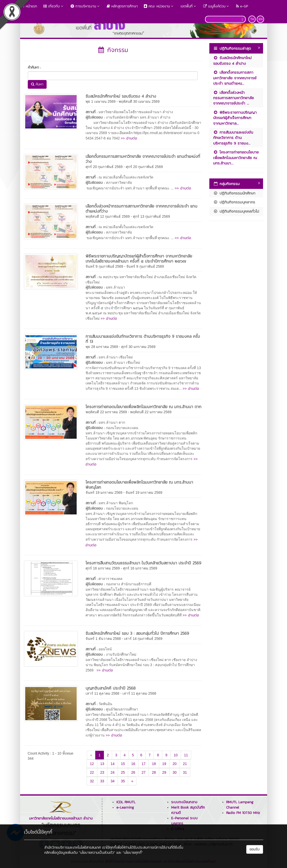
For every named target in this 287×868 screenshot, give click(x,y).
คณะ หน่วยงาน (159, 6)
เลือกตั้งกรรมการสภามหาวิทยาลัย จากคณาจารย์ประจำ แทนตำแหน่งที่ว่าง (143, 159)
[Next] (132, 781)
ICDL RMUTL (126, 802)
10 (176, 755)
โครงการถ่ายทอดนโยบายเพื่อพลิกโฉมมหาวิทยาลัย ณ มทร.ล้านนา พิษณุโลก (139, 485)
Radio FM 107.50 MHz (243, 813)
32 (92, 781)
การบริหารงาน (86, 6)
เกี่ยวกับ (54, 6)
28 (154, 772)
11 (186, 755)
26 (133, 772)
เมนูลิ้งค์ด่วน (217, 6)
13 (102, 764)
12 (92, 764)
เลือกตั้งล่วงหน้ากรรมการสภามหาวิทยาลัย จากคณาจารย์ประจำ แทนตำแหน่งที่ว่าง (141, 209)
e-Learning (125, 807)
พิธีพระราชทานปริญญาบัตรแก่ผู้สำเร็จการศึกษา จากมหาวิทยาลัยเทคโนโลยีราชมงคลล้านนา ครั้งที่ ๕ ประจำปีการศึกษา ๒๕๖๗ (139, 258)
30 (175, 772)
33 (102, 781)
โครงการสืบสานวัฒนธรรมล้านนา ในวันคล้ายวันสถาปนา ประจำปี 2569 (143, 563)
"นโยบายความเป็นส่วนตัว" (97, 853)
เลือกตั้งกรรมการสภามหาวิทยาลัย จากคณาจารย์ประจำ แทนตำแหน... (235, 78)
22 (92, 772)
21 (185, 764)
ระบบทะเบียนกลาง (184, 802)
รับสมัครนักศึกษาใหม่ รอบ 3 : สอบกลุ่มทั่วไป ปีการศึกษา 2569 (137, 633)
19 (164, 764)
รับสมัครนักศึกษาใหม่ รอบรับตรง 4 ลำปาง (121, 96)
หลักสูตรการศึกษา (122, 6)
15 (123, 764)
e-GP (242, 6)
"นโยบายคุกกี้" (133, 853)
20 (175, 764)
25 (123, 772)
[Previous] (91, 755)
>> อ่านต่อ (129, 138)
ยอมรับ (255, 849)
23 (102, 772)
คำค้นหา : (34, 68)
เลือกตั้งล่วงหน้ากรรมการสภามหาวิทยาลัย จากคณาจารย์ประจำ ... (234, 98)
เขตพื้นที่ (189, 6)
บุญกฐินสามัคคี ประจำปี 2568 (111, 688)
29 (164, 772)
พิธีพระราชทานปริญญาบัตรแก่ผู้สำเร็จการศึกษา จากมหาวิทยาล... (235, 118)
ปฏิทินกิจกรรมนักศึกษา (234, 193)
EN (261, 19)
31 (185, 772)
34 (113, 781)
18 (154, 764)
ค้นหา (37, 84)
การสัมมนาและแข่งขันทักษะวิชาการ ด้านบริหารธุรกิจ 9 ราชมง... (233, 138)
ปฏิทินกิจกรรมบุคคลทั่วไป (236, 211)
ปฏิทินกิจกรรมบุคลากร (234, 202)
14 (113, 764)
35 (123, 781)
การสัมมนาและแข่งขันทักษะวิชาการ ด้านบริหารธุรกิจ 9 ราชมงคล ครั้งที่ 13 (143, 339)
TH (252, 19)
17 (144, 764)
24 (113, 772)
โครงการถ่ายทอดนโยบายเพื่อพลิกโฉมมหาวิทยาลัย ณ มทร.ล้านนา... (236, 158)
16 (133, 764)
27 (144, 772)
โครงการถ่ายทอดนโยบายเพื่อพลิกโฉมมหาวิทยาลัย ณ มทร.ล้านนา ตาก (143, 407)
